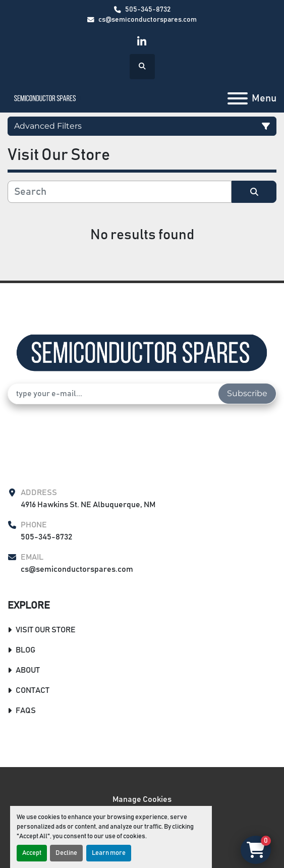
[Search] (120, 192)
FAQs (26, 711)
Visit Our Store (46, 630)
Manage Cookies (142, 799)
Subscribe (247, 393)
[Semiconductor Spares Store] (142, 353)
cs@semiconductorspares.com (148, 20)
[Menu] (238, 98)
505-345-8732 (148, 10)
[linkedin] (141, 42)
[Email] (113, 394)
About (28, 670)
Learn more (109, 853)
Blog (25, 650)
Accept (32, 853)
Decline (66, 853)
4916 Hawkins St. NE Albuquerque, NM (88, 505)
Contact (33, 690)
